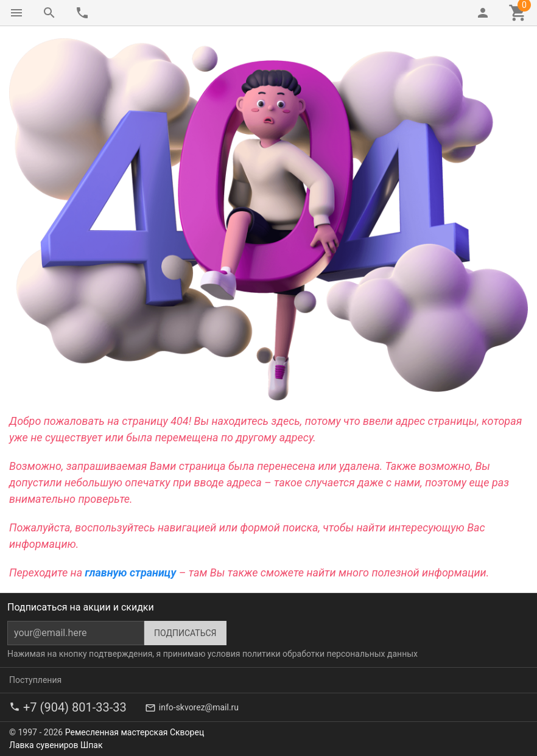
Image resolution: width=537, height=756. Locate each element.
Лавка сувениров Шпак (56, 745)
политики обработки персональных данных (330, 654)
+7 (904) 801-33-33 (75, 707)
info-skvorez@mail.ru (199, 707)
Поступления (35, 680)
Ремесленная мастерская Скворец (135, 732)
